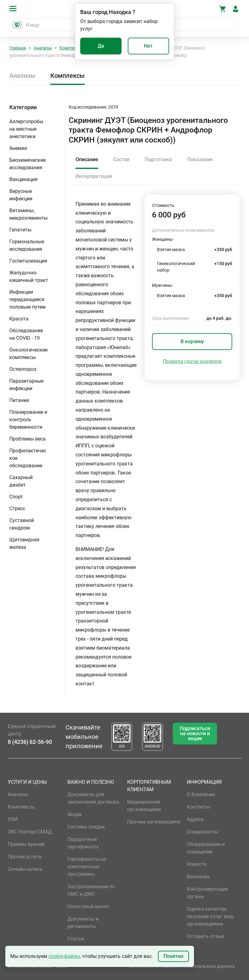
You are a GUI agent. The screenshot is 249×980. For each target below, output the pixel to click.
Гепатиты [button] (20, 230)
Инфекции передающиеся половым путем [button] (28, 299)
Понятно (173, 956)
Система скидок (86, 827)
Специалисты (202, 832)
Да (101, 46)
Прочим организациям (154, 822)
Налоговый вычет (88, 906)
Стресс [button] (17, 509)
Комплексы (71, 48)
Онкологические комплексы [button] (28, 354)
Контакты (198, 807)
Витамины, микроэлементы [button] (28, 214)
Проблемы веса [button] (28, 439)
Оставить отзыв (206, 936)
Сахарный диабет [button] (21, 481)
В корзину (192, 341)
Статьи (76, 939)
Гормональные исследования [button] (27, 245)
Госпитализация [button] (28, 261)
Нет (148, 46)
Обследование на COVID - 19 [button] (26, 334)
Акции (75, 814)
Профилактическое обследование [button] (28, 458)
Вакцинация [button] (23, 179)
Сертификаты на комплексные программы (87, 867)
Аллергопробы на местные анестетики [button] (26, 129)
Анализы (43, 48)
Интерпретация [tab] (94, 176)
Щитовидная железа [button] (24, 543)
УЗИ (13, 819)
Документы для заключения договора (93, 798)
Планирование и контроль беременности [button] (28, 420)
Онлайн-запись (25, 869)
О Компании (201, 794)
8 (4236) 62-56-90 (30, 742)
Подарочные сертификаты (83, 843)
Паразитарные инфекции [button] (26, 385)
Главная (18, 48)
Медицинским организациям (144, 806)
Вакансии (198, 877)
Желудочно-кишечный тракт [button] (29, 276)
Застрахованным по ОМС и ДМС (91, 890)
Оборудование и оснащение (206, 848)
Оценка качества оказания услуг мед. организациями (211, 916)
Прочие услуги (25, 857)
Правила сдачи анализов (192, 361)
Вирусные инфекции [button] (21, 195)
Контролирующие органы (207, 893)
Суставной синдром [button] (22, 524)
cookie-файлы (64, 956)
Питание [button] (19, 400)
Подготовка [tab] (158, 159)
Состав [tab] (121, 159)
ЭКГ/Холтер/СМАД (30, 832)
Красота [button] (19, 319)
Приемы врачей (26, 844)
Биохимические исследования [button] (28, 164)
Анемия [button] (18, 148)
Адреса (195, 819)
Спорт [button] (16, 497)
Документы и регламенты (83, 923)
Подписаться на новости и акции (195, 733)
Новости (197, 864)
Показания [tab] (200, 159)
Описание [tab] (87, 159)
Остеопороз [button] (23, 369)
